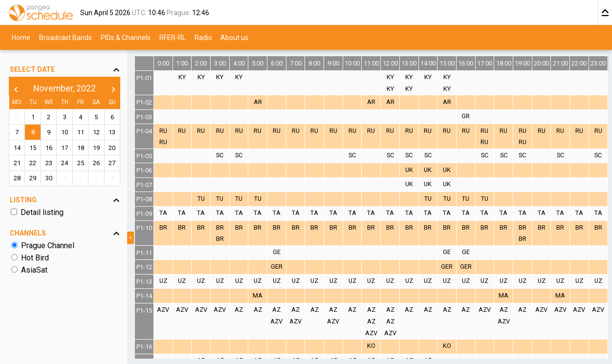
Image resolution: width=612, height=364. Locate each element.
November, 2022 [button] (65, 88)
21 (17, 163)
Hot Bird (35, 258)
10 (65, 132)
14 (17, 148)
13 (112, 132)
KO (371, 346)
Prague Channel (48, 246)
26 (96, 163)
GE (277, 252)
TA (163, 213)
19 (96, 148)
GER (277, 267)
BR (163, 227)
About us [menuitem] (234, 37)
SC (220, 155)
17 (65, 148)
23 (49, 163)
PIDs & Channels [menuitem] (126, 37)
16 (49, 148)
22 (33, 163)
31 (17, 117)
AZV (163, 310)
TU (201, 199)
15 (33, 148)
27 (112, 163)
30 (49, 178)
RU (163, 131)
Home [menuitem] (21, 37)
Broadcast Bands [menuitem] (66, 37)
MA (258, 295)
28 (17, 178)
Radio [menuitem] (203, 37)
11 (81, 132)
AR (258, 102)
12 (96, 132)
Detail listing (42, 212)
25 (81, 163)
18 (81, 148)
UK (409, 170)
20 (112, 148)
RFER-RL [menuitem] (173, 37)
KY (182, 77)
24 (65, 163)
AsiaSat (34, 270)
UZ (163, 281)
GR (466, 116)
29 (33, 178)
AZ (239, 310)
